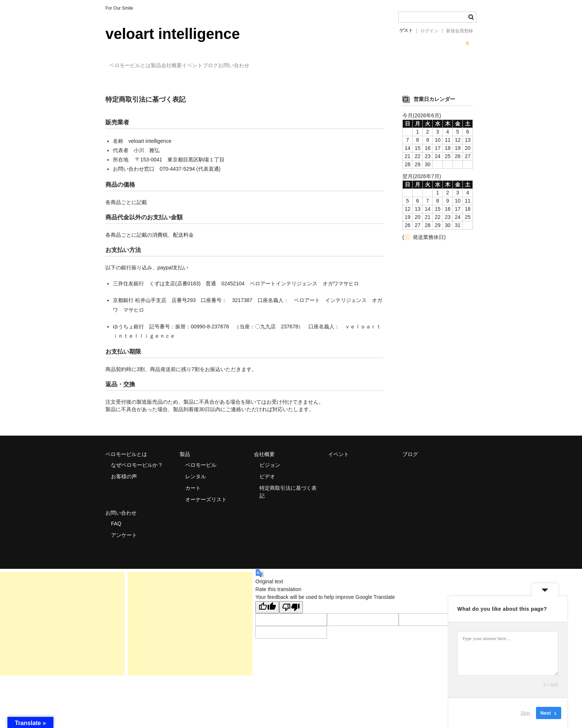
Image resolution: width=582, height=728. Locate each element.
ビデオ (267, 470)
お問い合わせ (314, 66)
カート (193, 482)
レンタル (196, 470)
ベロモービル (201, 459)
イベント (242, 66)
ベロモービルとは (134, 66)
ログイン (429, 31)
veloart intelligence (173, 34)
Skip (525, 713)
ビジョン (270, 459)
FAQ (116, 517)
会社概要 (206, 66)
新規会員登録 (460, 31)
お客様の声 (124, 470)
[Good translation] (267, 601)
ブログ (275, 66)
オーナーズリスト (206, 493)
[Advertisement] (62, 617)
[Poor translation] (291, 601)
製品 (175, 66)
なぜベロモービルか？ (137, 459)
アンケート (124, 529)
